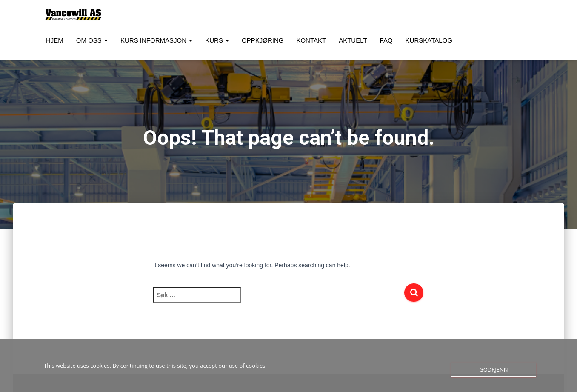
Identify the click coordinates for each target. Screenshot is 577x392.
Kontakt (311, 40)
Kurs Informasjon (156, 40)
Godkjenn (493, 369)
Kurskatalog (429, 40)
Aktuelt (353, 40)
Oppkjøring (263, 40)
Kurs (217, 40)
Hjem (55, 40)
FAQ (386, 40)
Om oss (92, 40)
